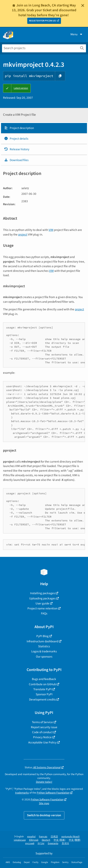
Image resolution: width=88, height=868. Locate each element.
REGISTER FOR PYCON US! (43, 21)
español (31, 837)
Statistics (44, 646)
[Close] (83, 5)
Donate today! (44, 782)
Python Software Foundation (53, 793)
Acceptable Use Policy (42, 742)
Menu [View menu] (77, 34)
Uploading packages (42, 598)
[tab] (44, 128)
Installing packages (42, 593)
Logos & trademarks (44, 651)
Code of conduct (42, 732)
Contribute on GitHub (42, 684)
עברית (41, 843)
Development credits (42, 699)
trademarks (22, 793)
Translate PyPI (42, 689)
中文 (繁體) (75, 840)
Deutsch (46, 840)
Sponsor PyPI (44, 694)
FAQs (44, 613)
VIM (51, 230)
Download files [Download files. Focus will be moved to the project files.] (16, 160)
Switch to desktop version (44, 815)
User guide (42, 603)
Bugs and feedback (44, 679)
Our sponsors (44, 657)
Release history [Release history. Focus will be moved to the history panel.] (17, 149)
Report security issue (44, 727)
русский (30, 843)
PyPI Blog (42, 636)
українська (20, 840)
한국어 (65, 843)
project (23, 235)
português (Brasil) (71, 837)
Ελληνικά (34, 840)
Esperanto (53, 843)
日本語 (54, 837)
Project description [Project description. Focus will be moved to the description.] (19, 128)
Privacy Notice (42, 737)
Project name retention (42, 608)
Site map (44, 803)
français (43, 837)
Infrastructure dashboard (42, 641)
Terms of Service (42, 722)
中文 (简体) (60, 840)
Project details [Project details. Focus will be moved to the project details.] (16, 139)
